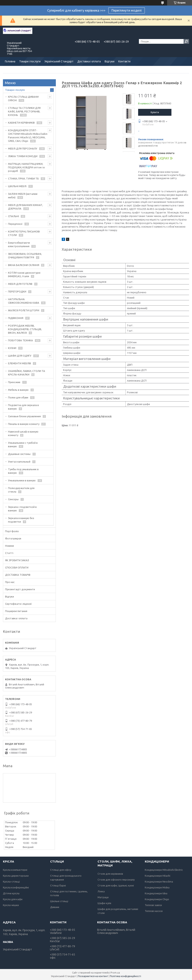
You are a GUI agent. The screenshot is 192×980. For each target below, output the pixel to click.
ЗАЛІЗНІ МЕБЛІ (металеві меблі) (23, 196)
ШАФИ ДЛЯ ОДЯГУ (20, 356)
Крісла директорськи (16, 876)
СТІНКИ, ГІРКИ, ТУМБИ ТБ (23, 179)
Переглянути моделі (127, 10)
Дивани (55, 907)
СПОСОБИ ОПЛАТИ (17, 567)
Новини (10, 546)
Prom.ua (115, 973)
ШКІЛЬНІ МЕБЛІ (17, 186)
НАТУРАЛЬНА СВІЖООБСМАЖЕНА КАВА (24, 301)
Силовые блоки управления (24, 416)
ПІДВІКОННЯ (16, 318)
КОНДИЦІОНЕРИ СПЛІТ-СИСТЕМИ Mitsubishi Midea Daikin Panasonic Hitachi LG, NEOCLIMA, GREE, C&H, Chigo (28, 136)
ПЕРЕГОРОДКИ (17, 291)
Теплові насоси (154, 911)
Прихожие (14, 382)
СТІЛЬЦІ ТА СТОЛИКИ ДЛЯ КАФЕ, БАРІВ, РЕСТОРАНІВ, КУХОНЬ (24, 111)
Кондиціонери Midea (157, 887)
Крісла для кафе (13, 899)
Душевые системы (19, 454)
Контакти (124, 61)
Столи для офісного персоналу (116, 880)
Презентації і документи (20, 589)
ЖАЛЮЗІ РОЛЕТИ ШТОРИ (24, 310)
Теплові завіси (153, 905)
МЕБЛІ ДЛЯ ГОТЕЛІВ (20, 284)
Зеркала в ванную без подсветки (21, 520)
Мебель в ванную (18, 390)
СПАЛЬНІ (13, 216)
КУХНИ (12, 348)
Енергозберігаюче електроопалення (19, 244)
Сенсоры (13, 499)
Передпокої (15, 224)
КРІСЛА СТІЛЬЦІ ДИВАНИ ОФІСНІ (23, 98)
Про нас (10, 582)
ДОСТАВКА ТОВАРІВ (18, 575)
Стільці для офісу (61, 870)
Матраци (103, 897)
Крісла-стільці (11, 882)
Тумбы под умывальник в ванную (23, 471)
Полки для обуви (18, 397)
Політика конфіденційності (125, 976)
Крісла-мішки (11, 905)
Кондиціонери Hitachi (158, 876)
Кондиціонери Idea (156, 893)
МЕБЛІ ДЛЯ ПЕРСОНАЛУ (23, 148)
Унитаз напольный (19, 462)
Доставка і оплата (89, 61)
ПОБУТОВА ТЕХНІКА (20, 340)
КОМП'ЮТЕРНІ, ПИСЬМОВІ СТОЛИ (24, 233)
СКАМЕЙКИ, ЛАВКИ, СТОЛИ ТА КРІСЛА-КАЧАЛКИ (27, 373)
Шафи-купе (104, 903)
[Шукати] (186, 41)
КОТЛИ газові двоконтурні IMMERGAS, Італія (24, 274)
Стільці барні (58, 885)
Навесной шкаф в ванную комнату (23, 433)
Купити (155, 112)
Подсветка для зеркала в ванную (23, 407)
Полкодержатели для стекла (21, 490)
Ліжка (101, 891)
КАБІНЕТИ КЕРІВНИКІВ (21, 123)
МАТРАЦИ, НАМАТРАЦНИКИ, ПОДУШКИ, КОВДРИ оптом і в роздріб (26, 167)
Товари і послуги (30, 61)
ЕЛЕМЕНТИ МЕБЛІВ (19, 363)
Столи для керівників (110, 874)
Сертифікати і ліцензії (18, 604)
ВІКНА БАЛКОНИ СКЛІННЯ (24, 265)
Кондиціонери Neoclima (159, 882)
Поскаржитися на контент (93, 976)
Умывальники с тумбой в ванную (23, 444)
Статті (9, 553)
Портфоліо (12, 531)
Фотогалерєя (13, 538)
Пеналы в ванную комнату (24, 424)
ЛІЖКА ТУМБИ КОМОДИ (23, 156)
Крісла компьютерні (15, 870)
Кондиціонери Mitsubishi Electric (164, 870)
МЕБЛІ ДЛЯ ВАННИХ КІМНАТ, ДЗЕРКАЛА (25, 207)
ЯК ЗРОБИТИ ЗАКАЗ (17, 560)
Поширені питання (16, 611)
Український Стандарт (59, 61)
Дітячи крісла (11, 893)
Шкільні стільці (59, 901)
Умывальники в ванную (22, 480)
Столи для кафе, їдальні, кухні (116, 885)
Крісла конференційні (16, 887)
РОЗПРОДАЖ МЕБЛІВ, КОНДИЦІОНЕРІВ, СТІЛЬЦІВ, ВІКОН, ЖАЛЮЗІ (25, 329)
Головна (10, 61)
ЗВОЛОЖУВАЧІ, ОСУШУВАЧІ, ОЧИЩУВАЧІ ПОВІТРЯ (25, 256)
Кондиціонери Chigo (157, 899)
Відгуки (110, 61)
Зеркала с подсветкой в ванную (22, 509)
